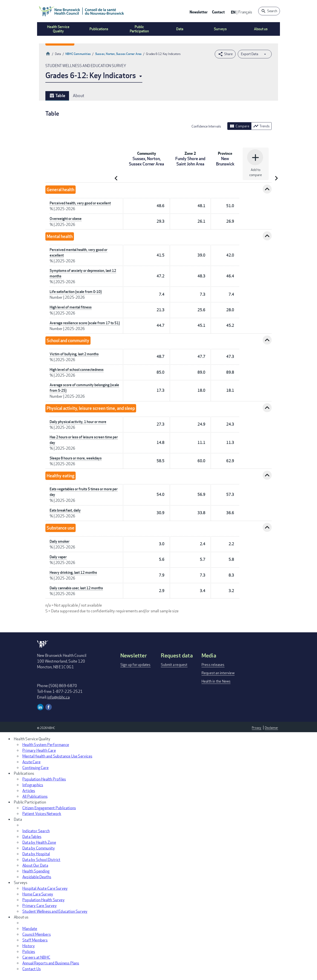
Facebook (49, 712)
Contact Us (32, 973)
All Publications (35, 801)
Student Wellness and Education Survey (55, 916)
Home (48, 53)
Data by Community (39, 852)
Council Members (37, 939)
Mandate (30, 933)
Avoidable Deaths (37, 881)
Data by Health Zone (39, 847)
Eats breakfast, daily (67, 515)
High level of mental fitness (72, 307)
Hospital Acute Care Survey (45, 893)
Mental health (62, 236)
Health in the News (217, 685)
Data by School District (41, 864)
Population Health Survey (43, 904)
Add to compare (255, 163)
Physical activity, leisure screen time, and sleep (97, 413)
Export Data (250, 54)
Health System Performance (46, 749)
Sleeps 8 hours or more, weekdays (77, 463)
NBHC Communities (78, 54)
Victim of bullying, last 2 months (76, 359)
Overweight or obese (66, 219)
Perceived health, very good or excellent (82, 203)
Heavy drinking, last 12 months (75, 577)
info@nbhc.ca (58, 702)
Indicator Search (36, 835)
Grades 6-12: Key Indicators (91, 75)
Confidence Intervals (206, 126)
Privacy (256, 732)
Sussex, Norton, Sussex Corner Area (118, 54)
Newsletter (199, 12)
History (29, 950)
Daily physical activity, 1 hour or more (80, 426)
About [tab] (79, 95)
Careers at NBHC (36, 962)
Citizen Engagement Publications (49, 812)
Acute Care (31, 766)
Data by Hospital (36, 858)
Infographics (33, 789)
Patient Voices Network (42, 818)
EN (233, 12)
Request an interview (219, 677)
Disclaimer (271, 732)
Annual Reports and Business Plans (51, 967)
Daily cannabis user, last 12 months (78, 592)
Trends (261, 126)
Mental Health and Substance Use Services (57, 760)
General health (63, 190)
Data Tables (32, 841)
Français (245, 12)
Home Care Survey (38, 898)
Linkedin (40, 712)
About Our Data (35, 870)
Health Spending (36, 875)
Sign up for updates (136, 669)
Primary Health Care (39, 755)
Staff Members (35, 944)
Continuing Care (35, 772)
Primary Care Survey (40, 910)
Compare (239, 126)
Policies (29, 956)
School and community (71, 345)
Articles (29, 795)
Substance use (63, 532)
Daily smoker (60, 546)
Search (272, 11)
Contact (218, 12)
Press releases (213, 669)
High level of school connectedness (78, 374)
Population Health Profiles (44, 783)
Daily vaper (59, 561)
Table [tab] (57, 96)
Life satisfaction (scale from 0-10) (78, 291)
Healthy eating (63, 480)
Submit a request (175, 669)
